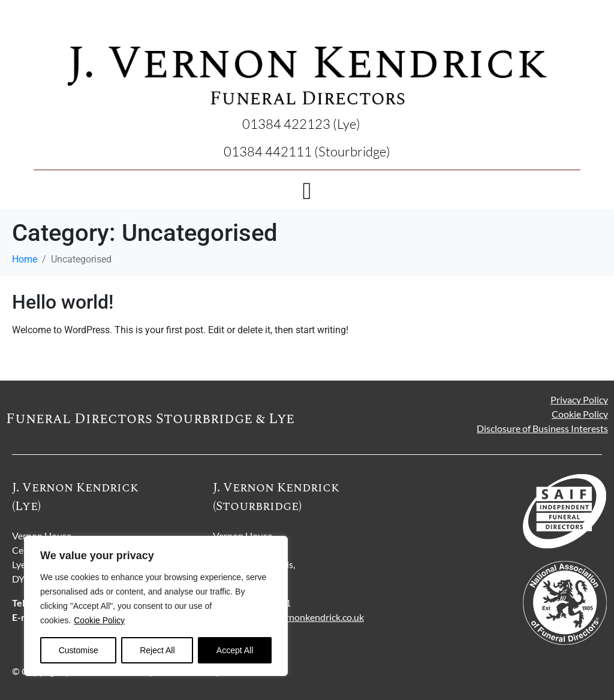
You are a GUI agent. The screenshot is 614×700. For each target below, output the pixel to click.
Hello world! (63, 302)
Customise (79, 650)
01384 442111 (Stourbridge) (307, 151)
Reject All (157, 650)
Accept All (235, 650)
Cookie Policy (99, 620)
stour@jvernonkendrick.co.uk (304, 617)
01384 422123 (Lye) (301, 124)
